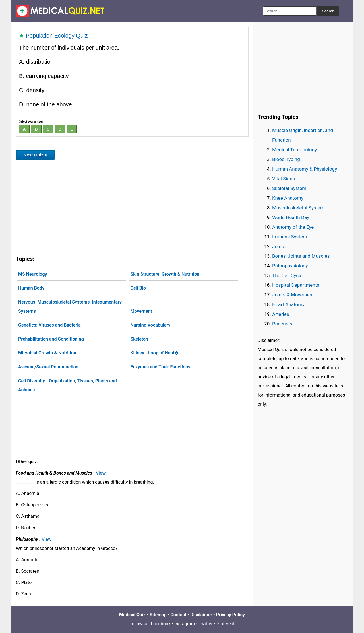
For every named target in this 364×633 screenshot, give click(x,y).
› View (99, 473)
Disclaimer (201, 615)
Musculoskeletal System (298, 208)
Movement (141, 311)
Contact (178, 615)
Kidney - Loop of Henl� (154, 353)
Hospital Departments (296, 285)
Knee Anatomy (288, 198)
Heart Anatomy (288, 304)
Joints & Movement (293, 295)
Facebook (161, 624)
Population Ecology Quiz (57, 36)
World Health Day (291, 217)
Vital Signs (284, 179)
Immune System (290, 237)
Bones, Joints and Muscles (301, 256)
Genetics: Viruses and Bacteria (49, 325)
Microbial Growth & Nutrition (47, 353)
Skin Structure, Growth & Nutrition (165, 274)
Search (328, 11)
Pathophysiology (290, 266)
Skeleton (139, 339)
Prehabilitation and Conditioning (51, 339)
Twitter (206, 624)
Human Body (31, 288)
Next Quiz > (35, 155)
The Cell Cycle (287, 275)
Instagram (185, 624)
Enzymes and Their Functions (160, 367)
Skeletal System (289, 188)
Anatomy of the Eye (293, 227)
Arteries (281, 314)
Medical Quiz (132, 615)
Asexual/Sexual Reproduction (48, 367)
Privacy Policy (230, 615)
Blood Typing (286, 159)
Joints (279, 246)
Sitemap (158, 615)
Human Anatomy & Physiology (305, 169)
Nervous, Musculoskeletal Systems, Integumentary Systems (70, 307)
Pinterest (226, 624)
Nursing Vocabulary (150, 325)
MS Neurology (33, 274)
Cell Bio (138, 288)
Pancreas (282, 324)
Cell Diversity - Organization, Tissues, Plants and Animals (68, 385)
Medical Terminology (294, 150)
